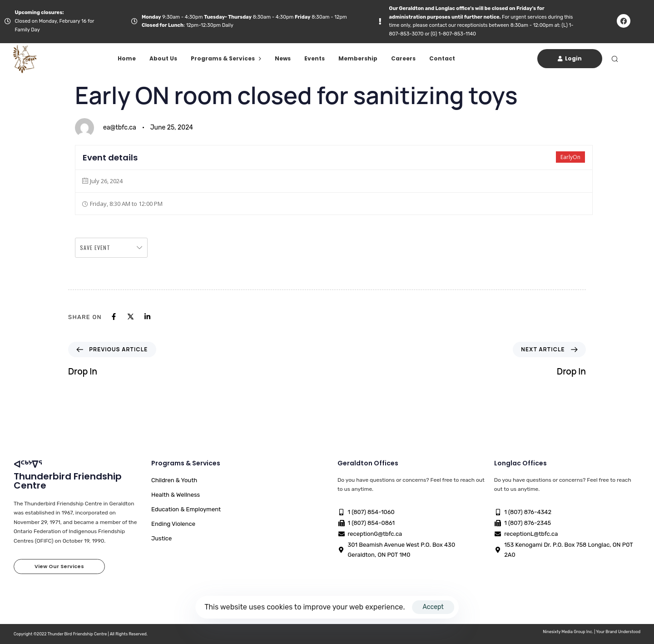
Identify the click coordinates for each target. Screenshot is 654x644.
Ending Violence (173, 524)
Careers (403, 58)
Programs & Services (226, 58)
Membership (358, 58)
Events (315, 58)
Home (127, 58)
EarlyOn (570, 157)
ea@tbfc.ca (120, 127)
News (283, 58)
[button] (614, 59)
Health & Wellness (176, 495)
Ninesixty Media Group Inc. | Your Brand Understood (592, 632)
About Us (163, 58)
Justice (161, 538)
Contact (442, 58)
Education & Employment (186, 509)
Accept (433, 607)
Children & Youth (174, 480)
